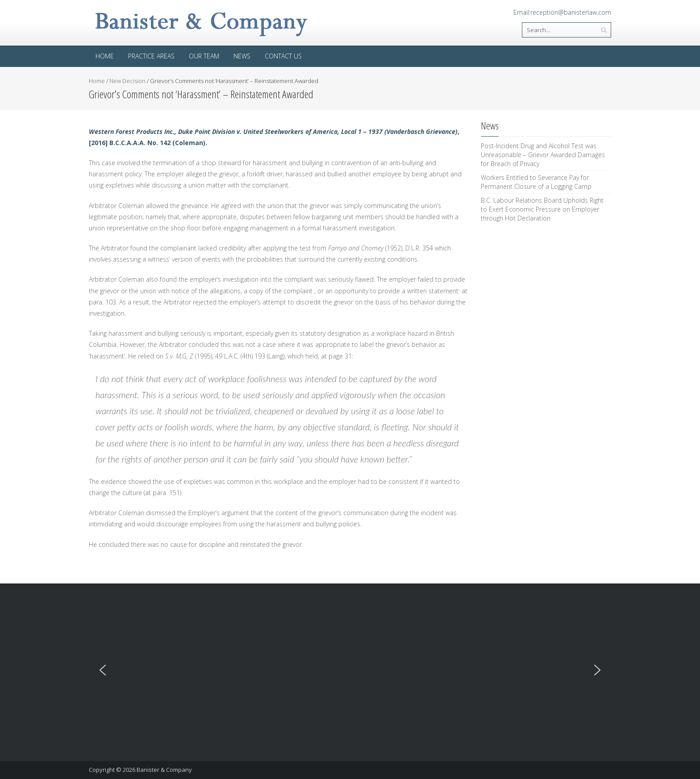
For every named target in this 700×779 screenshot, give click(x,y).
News (242, 56)
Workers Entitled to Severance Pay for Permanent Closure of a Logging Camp (536, 182)
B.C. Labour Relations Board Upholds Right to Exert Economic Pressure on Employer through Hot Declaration (542, 209)
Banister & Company (164, 770)
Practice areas (151, 56)
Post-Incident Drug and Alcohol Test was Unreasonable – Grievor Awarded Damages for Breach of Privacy (543, 155)
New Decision (127, 81)
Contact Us (283, 56)
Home (105, 56)
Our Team (204, 56)
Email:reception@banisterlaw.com (562, 12)
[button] (103, 670)
